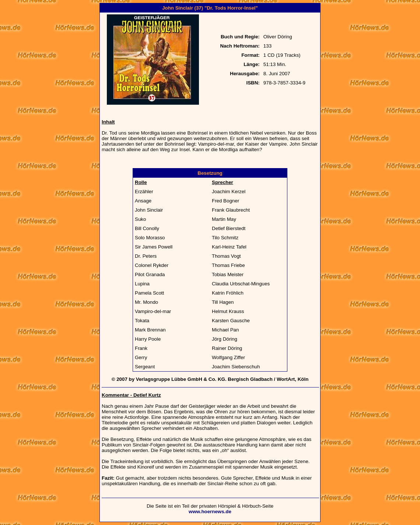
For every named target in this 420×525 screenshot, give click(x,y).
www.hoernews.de (210, 512)
